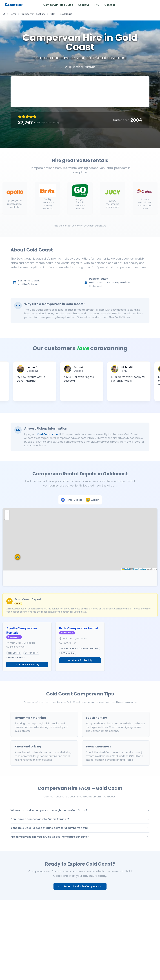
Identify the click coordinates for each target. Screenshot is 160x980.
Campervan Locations (33, 14)
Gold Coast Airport (49, 434)
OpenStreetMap (140, 569)
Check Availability (27, 665)
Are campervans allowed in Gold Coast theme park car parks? (80, 837)
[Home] (4, 14)
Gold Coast (66, 14)
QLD (53, 14)
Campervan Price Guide (58, 5)
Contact (110, 5)
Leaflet (126, 569)
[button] (76, 531)
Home (13, 14)
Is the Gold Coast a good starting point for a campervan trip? (80, 828)
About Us (84, 5)
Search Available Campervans (80, 886)
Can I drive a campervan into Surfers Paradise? (80, 819)
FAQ (97, 5)
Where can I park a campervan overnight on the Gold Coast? (80, 810)
